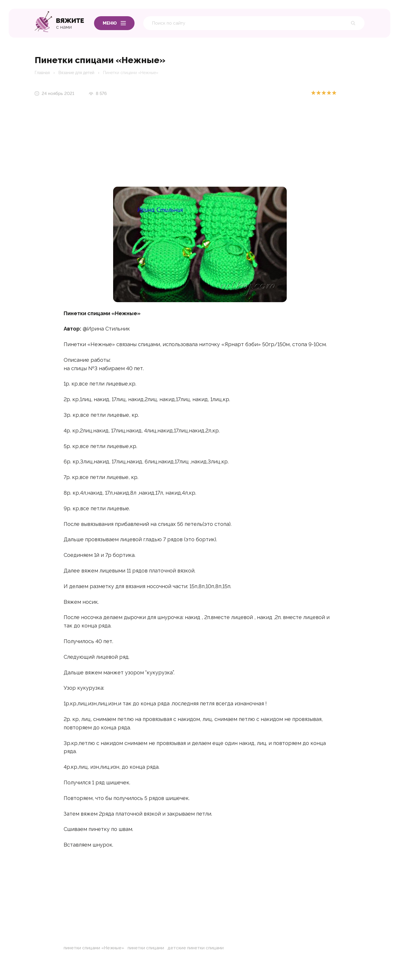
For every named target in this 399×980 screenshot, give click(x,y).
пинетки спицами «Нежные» (94, 948)
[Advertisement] (200, 146)
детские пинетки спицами (196, 948)
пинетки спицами (146, 948)
